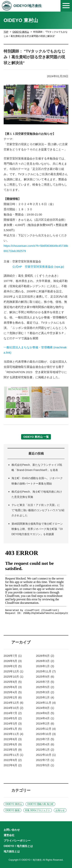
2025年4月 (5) (13, 692)
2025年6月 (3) (13, 687)
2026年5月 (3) (13, 661)
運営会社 (9, 835)
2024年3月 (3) (13, 723)
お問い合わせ (12, 830)
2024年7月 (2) (13, 713)
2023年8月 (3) (13, 739)
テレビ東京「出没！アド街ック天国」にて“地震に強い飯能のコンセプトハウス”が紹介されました (38, 510)
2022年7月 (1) (45, 760)
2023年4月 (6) (45, 744)
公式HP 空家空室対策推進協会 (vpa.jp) (38, 267)
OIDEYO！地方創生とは (18, 846)
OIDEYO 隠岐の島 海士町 (40, 804)
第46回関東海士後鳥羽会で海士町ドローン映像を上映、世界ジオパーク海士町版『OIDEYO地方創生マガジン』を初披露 (37, 529)
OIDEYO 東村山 (21, 32)
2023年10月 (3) (46, 734)
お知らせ (60, 810)
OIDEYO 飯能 (12, 810)
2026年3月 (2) (45, 661)
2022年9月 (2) (13, 760)
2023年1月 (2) (45, 750)
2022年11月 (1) (14, 755)
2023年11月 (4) (14, 734)
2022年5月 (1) (45, 765)
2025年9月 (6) (45, 677)
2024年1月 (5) (13, 729)
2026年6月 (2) (45, 656)
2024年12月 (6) (14, 703)
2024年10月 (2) (14, 708)
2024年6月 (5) (45, 713)
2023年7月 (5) (45, 739)
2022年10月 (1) (46, 755)
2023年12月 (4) (46, 729)
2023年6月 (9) (13, 744)
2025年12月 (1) (14, 671)
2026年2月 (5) (13, 666)
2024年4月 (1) (45, 718)
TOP (6, 32)
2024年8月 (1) (45, 708)
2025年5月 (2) (45, 687)
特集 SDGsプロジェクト (38, 810)
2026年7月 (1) (13, 656)
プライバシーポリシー (17, 841)
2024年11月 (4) (46, 703)
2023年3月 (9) (13, 750)
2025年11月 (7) (46, 671)
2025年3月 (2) (45, 692)
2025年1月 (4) (45, 697)
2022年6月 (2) (13, 765)
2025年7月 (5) (45, 682)
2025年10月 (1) (14, 677)
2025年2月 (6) (13, 697)
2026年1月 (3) (45, 666)
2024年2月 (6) (45, 723)
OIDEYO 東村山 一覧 (36, 437)
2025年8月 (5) (13, 682)
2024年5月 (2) (13, 718)
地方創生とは (12, 851)
